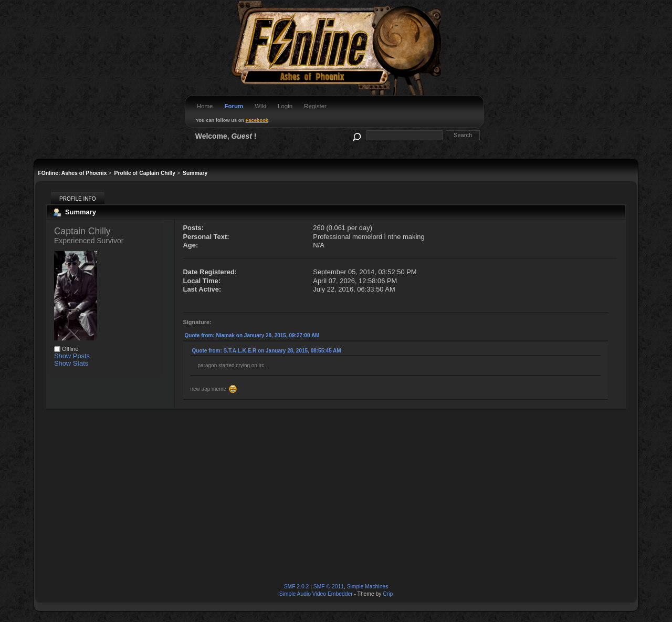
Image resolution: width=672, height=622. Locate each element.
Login (285, 106)
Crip (388, 594)
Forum (234, 106)
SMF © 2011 (329, 587)
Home (205, 106)
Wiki (260, 106)
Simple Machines (368, 587)
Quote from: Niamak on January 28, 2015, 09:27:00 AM (252, 335)
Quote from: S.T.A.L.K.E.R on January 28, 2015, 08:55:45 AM (267, 351)
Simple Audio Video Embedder (316, 594)
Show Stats (71, 363)
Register (315, 106)
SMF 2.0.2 (297, 587)
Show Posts (72, 356)
